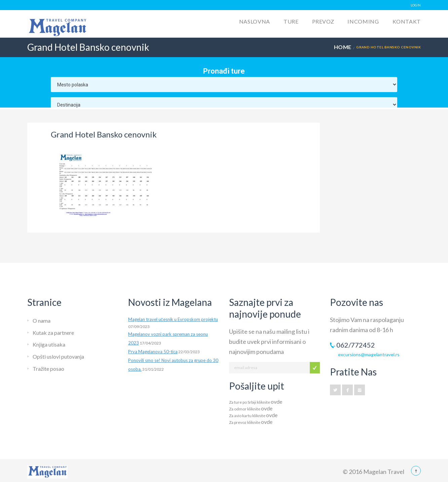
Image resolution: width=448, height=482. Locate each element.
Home (343, 47)
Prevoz (323, 21)
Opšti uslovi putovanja (58, 356)
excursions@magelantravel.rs (369, 354)
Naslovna (255, 21)
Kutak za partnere (53, 333)
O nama (42, 320)
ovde (276, 401)
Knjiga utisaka (49, 344)
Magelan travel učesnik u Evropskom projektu (173, 319)
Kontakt (407, 21)
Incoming (363, 21)
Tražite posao (48, 369)
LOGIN (416, 5)
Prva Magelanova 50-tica (153, 352)
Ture (291, 21)
